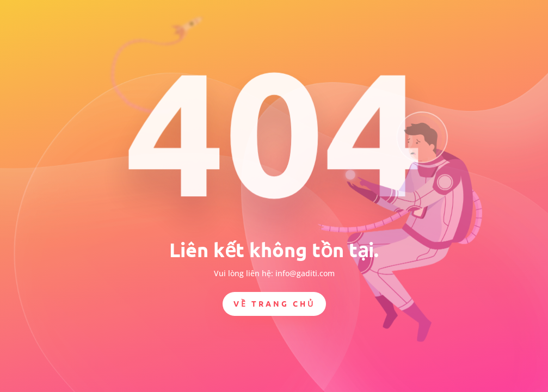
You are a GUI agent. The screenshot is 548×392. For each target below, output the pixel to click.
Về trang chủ (274, 303)
